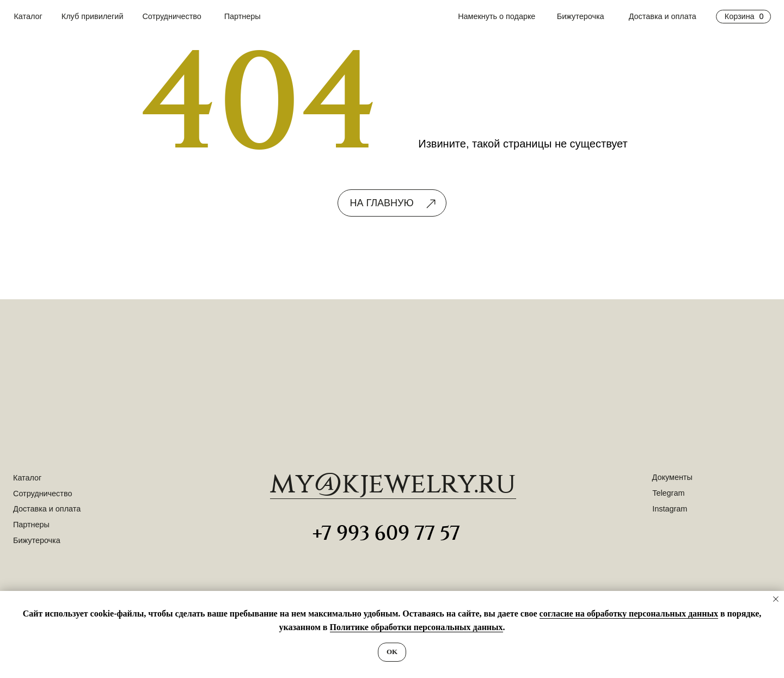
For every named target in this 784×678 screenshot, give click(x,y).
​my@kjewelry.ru (393, 484)
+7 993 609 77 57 (386, 534)
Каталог (27, 478)
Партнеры (243, 16)
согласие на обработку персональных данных (629, 614)
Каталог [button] (28, 16)
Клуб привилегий (93, 16)
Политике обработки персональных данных (416, 627)
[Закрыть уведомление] (776, 599)
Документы (672, 477)
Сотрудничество (171, 16)
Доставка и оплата (663, 16)
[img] (392, 385)
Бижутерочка (581, 16)
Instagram (670, 509)
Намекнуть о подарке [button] (497, 16)
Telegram (668, 493)
